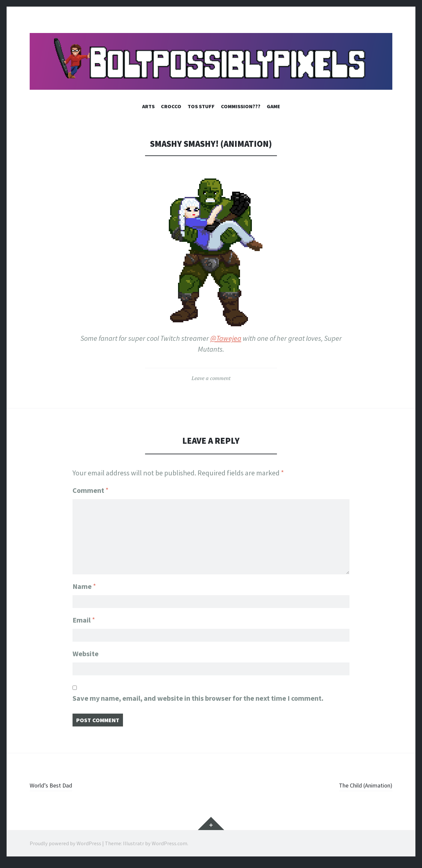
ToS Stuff (201, 106)
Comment (90, 490)
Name (84, 582)
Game (273, 106)
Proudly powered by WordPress (65, 848)
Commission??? (241, 106)
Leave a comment (211, 378)
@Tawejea (226, 338)
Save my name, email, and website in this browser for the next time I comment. (198, 701)
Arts (148, 106)
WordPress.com (169, 848)
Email (84, 618)
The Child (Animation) (359, 790)
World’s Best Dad (55, 790)
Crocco (171, 106)
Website (86, 654)
